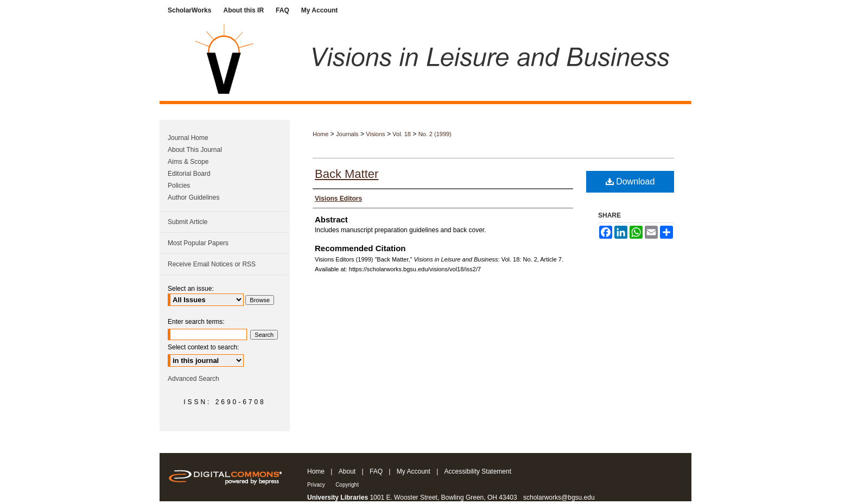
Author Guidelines (193, 197)
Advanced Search (193, 379)
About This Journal (195, 150)
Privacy (316, 485)
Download (630, 181)
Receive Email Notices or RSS (212, 264)
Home (320, 134)
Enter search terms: (196, 322)
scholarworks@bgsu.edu (559, 497)
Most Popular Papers (198, 243)
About (347, 471)
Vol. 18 (402, 134)
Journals (347, 134)
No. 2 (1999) (435, 134)
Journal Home (188, 138)
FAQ (376, 471)
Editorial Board (189, 174)
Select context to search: (203, 347)
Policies (179, 186)
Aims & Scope (188, 162)
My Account (414, 471)
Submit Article (188, 222)
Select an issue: (191, 289)
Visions (375, 134)
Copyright (347, 485)
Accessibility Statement (478, 471)
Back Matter (347, 174)
